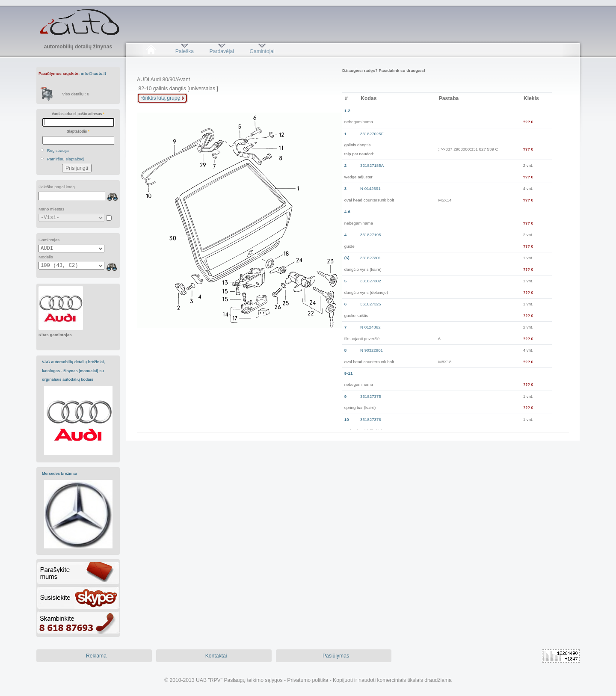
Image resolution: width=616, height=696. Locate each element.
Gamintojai (262, 51)
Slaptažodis (78, 131)
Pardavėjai (222, 51)
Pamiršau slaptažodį (66, 159)
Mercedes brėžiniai (59, 474)
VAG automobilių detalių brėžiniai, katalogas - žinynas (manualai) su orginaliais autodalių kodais (73, 371)
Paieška (185, 51)
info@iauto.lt (93, 73)
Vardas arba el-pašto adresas (78, 114)
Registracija (58, 150)
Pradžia (151, 51)
